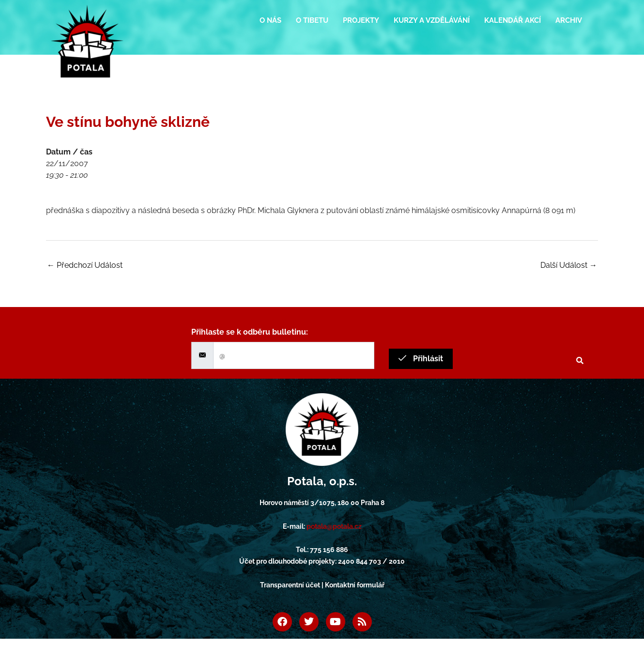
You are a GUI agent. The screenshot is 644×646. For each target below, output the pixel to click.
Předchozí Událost (85, 265)
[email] (294, 355)
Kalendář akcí (513, 20)
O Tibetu (312, 20)
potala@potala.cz (334, 526)
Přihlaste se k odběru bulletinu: (250, 332)
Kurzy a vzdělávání (432, 20)
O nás (270, 20)
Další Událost (569, 265)
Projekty (361, 20)
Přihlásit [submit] (421, 359)
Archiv (569, 20)
